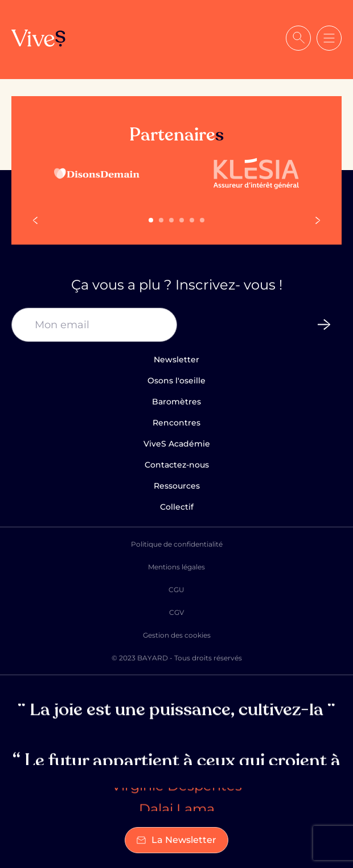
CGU (176, 590)
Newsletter (176, 359)
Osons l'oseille (176, 381)
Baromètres (176, 402)
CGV (176, 612)
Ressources (177, 486)
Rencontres (176, 423)
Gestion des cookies (177, 635)
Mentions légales (176, 567)
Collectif (177, 507)
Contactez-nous (177, 465)
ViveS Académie (177, 444)
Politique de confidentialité (177, 544)
